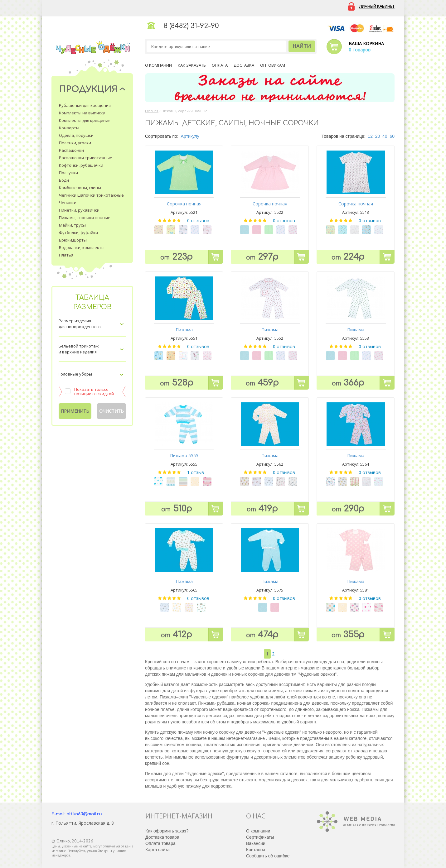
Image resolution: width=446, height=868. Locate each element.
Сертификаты (260, 837)
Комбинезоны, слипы (80, 188)
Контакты (255, 850)
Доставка (244, 65)
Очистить (111, 411)
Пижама (184, 330)
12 (370, 136)
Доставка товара (162, 837)
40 (385, 136)
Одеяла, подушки (76, 135)
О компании (158, 65)
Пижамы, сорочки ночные (85, 218)
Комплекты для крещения (85, 120)
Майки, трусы (72, 225)
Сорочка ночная (184, 204)
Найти (302, 46)
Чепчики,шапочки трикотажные (91, 195)
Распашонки (71, 150)
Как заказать (192, 65)
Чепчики (68, 203)
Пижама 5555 (184, 456)
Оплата (220, 65)
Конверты (69, 128)
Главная (152, 111)
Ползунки (68, 173)
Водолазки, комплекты (82, 247)
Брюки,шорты (73, 240)
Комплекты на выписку (82, 113)
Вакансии (256, 843)
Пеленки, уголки (75, 143)
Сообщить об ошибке (268, 856)
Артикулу (190, 136)
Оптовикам (273, 65)
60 (392, 136)
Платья (66, 255)
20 (378, 136)
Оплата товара (160, 843)
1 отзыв (196, 472)
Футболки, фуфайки (78, 233)
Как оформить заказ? (167, 831)
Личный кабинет (377, 6)
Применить (75, 411)
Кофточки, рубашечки (81, 165)
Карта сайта (158, 850)
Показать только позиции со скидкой (94, 391)
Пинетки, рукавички (79, 210)
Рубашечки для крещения (85, 105)
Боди (64, 180)
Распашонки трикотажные (86, 158)
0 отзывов (198, 221)
